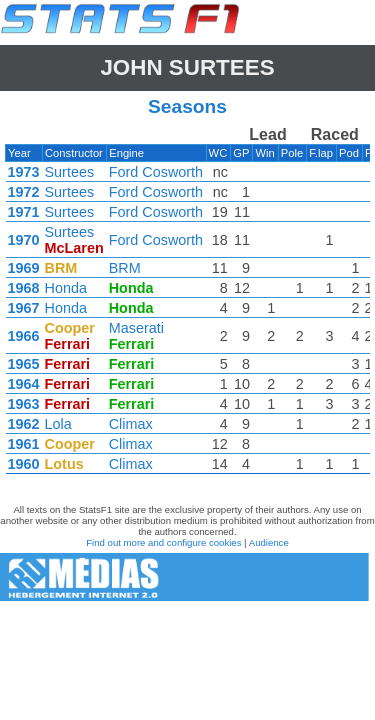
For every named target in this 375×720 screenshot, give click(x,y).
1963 (24, 404)
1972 (24, 192)
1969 (24, 268)
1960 (24, 464)
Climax (131, 424)
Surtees (70, 172)
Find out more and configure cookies (163, 542)
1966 (24, 336)
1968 (24, 288)
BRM (125, 268)
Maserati (136, 328)
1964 (24, 384)
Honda (66, 288)
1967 (24, 308)
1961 (24, 444)
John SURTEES (187, 67)
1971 (24, 212)
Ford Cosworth (156, 172)
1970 (24, 240)
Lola (58, 424)
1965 (24, 364)
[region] (187, 305)
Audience (269, 542)
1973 (24, 172)
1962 (24, 424)
